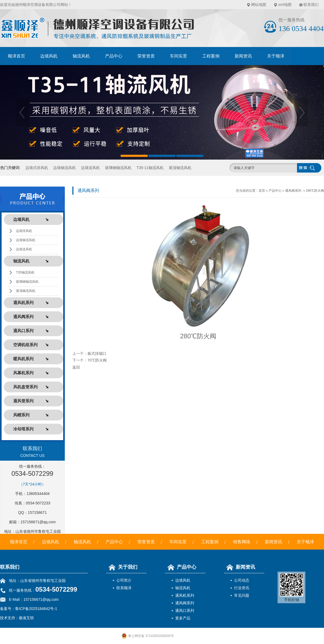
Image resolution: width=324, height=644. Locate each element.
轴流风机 (81, 56)
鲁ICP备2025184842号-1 (36, 609)
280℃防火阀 (315, 191)
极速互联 (26, 618)
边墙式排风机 (37, 168)
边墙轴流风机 (65, 168)
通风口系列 (185, 611)
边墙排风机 (24, 231)
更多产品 (183, 618)
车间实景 (178, 56)
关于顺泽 (276, 56)
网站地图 (259, 5)
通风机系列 (185, 595)
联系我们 (311, 5)
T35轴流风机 (25, 272)
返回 (76, 367)
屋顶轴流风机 (180, 168)
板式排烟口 (97, 353)
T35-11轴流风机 (150, 168)
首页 (262, 191)
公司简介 (124, 580)
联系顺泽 (124, 588)
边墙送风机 (90, 168)
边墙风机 (49, 56)
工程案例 (211, 56)
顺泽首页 (16, 56)
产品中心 (114, 56)
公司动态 (242, 580)
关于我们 (122, 567)
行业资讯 (242, 588)
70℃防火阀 (97, 360)
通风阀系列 (293, 191)
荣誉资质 (146, 56)
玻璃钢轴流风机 (118, 168)
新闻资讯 (243, 56)
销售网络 (242, 542)
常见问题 (242, 595)
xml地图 (285, 5)
